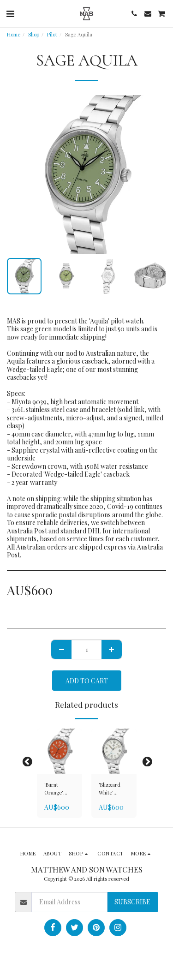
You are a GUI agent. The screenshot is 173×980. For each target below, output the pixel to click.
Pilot (52, 34)
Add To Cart (87, 681)
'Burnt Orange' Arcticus (54, 789)
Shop (34, 34)
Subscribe (132, 902)
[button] (10, 13)
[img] (60, 751)
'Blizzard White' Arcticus (110, 789)
